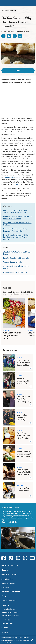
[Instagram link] (18, 558)
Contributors (6, 587)
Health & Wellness (9, 574)
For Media (6, 620)
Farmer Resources (9, 601)
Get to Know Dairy (10, 10)
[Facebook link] (4, 558)
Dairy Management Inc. (10, 615)
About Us (5, 605)
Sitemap (5, 632)
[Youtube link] (32, 558)
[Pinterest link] (25, 558)
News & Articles (8, 584)
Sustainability (7, 579)
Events (4, 596)
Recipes (5, 570)
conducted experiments (13, 177)
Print (18, 71)
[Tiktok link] (11, 558)
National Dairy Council (10, 612)
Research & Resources (11, 592)
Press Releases (7, 623)
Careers (5, 628)
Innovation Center (8, 609)
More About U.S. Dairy (9, 522)
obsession (17, 185)
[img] (5, 3)
